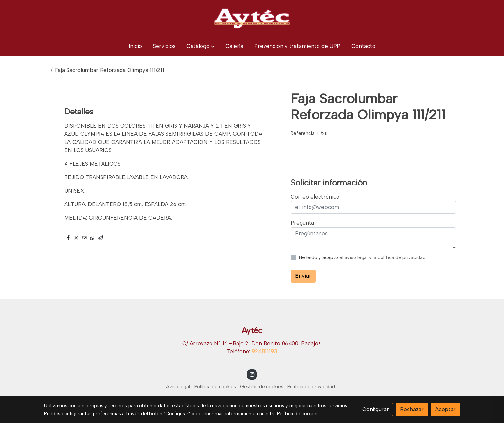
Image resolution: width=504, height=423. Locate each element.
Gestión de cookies (262, 387)
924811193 (264, 351)
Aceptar (446, 409)
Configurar (376, 409)
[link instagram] (252, 374)
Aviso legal (178, 387)
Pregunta (302, 223)
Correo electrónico (315, 197)
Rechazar (412, 409)
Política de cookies (215, 387)
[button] (201, 46)
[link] (252, 18)
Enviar (303, 276)
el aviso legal (354, 257)
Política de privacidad (311, 387)
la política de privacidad (399, 257)
